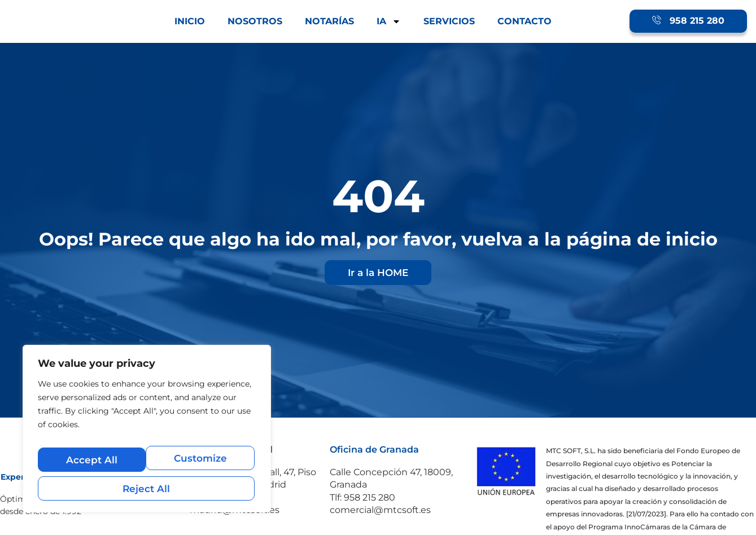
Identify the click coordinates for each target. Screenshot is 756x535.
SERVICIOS (449, 21)
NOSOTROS (255, 21)
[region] (147, 435)
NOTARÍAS (329, 21)
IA (389, 21)
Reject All (200, 464)
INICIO (190, 21)
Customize (91, 464)
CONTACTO (525, 21)
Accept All (147, 488)
